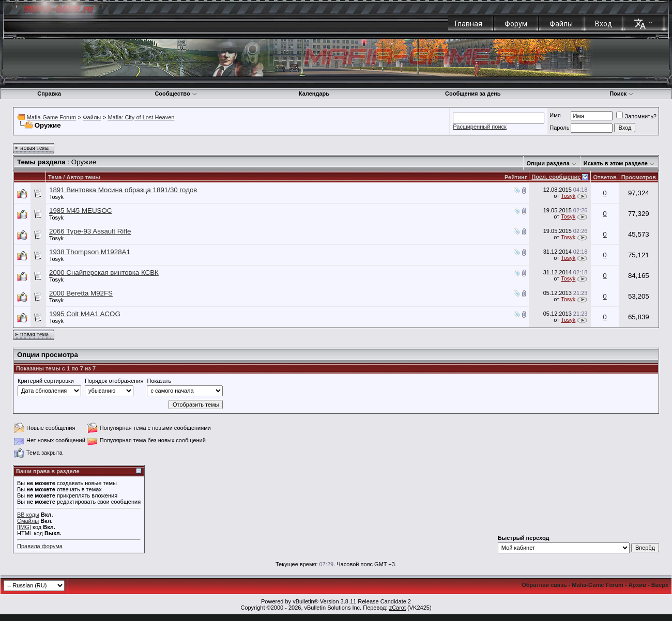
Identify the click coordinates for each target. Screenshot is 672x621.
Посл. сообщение (556, 177)
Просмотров (639, 177)
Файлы (561, 24)
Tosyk (56, 197)
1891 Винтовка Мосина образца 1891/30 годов (123, 190)
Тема (55, 177)
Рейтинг (516, 177)
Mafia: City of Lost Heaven (141, 117)
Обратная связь (544, 585)
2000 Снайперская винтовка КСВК (104, 273)
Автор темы (83, 177)
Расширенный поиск (480, 127)
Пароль (559, 128)
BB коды (28, 515)
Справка (49, 94)
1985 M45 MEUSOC (80, 211)
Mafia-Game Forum (51, 117)
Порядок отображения (114, 381)
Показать (159, 381)
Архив (637, 585)
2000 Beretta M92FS (81, 293)
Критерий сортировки (46, 381)
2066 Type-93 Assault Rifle (90, 231)
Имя (555, 115)
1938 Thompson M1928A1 (90, 252)
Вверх (660, 585)
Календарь (314, 94)
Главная (469, 24)
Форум (516, 24)
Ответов (605, 177)
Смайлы (28, 521)
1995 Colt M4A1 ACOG (85, 314)
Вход (604, 24)
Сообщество (176, 94)
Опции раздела (548, 163)
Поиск (622, 94)
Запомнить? (636, 116)
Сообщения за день (473, 94)
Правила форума (40, 546)
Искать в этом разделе (616, 163)
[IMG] (24, 527)
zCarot (398, 608)
